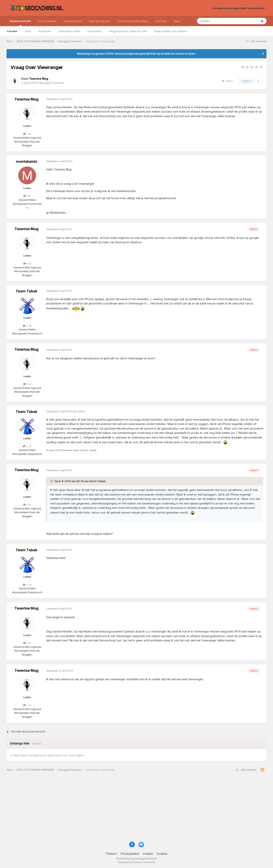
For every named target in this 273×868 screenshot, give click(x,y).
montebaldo (26, 161)
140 (27, 196)
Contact (148, 854)
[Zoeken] (215, 21)
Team (28, 31)
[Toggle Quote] (52, 481)
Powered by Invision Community (136, 862)
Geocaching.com (99, 21)
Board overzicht (20, 23)
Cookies (162, 854)
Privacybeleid (130, 854)
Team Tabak (26, 291)
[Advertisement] (126, 808)
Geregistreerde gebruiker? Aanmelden (239, 8)
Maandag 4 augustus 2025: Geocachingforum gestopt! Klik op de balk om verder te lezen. (136, 54)
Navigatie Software (52, 83)
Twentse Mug (26, 99)
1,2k (27, 134)
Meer (177, 21)
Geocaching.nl (73, 21)
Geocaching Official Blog (133, 21)
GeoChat (161, 21)
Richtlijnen (45, 31)
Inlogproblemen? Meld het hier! (128, 31)
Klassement (95, 31)
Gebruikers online (69, 31)
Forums (12, 31)
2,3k (27, 326)
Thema (111, 854)
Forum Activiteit (47, 21)
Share (227, 81)
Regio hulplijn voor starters (171, 31)
